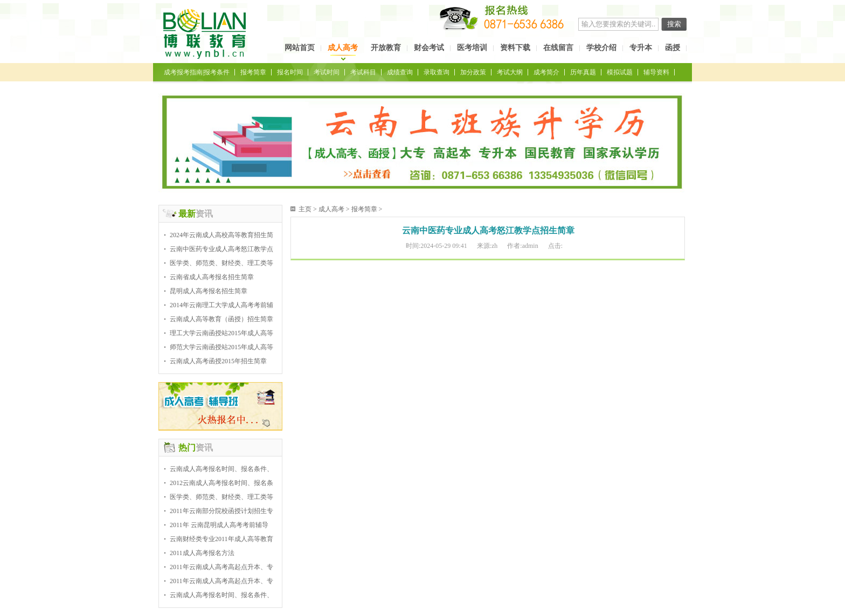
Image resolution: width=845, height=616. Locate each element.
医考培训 (472, 48)
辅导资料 (656, 72)
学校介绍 (601, 48)
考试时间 (327, 72)
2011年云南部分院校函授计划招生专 (221, 511)
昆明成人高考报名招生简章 (209, 291)
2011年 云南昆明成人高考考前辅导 (219, 525)
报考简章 (253, 72)
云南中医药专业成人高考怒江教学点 (221, 249)
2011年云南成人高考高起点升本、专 (221, 567)
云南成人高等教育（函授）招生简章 (221, 319)
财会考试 (429, 48)
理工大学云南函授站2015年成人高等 (221, 333)
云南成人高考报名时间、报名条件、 (221, 469)
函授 (673, 48)
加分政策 (473, 72)
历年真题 (583, 72)
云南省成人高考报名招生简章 (212, 277)
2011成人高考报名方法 (202, 553)
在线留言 (558, 48)
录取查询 (437, 72)
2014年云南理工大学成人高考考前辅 (221, 305)
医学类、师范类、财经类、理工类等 (221, 263)
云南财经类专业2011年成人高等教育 (221, 539)
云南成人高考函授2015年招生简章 (218, 361)
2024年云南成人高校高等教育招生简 (221, 235)
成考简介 (546, 72)
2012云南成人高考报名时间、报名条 (221, 483)
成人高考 (343, 48)
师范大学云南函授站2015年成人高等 (221, 347)
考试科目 (363, 72)
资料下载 (515, 48)
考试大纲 (510, 72)
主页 (305, 209)
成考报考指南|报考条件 (197, 72)
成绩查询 (400, 72)
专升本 (641, 48)
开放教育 (386, 48)
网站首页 (300, 48)
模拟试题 (620, 72)
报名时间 (290, 72)
